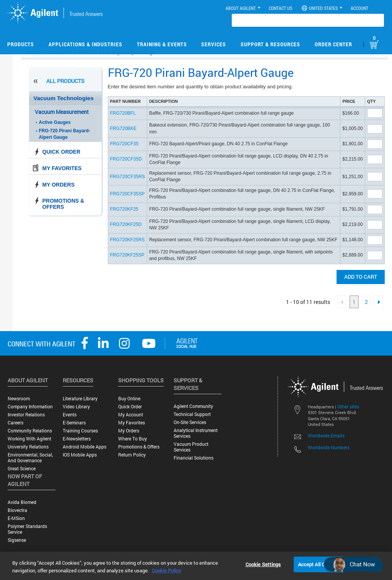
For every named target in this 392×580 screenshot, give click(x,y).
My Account (131, 415)
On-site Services (190, 422)
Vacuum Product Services (191, 447)
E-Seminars (74, 423)
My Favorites (62, 168)
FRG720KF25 (124, 209)
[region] (196, 566)
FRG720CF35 (124, 144)
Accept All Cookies (319, 564)
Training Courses (80, 431)
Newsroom (19, 399)
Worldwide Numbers (329, 447)
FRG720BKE (123, 128)
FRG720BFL (123, 113)
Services (214, 44)
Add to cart (361, 277)
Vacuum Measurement (62, 112)
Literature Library (80, 399)
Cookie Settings (263, 564)
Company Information (30, 407)
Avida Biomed (22, 502)
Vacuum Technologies (64, 98)
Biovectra (17, 510)
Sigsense (17, 540)
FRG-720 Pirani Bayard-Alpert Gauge (65, 134)
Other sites (348, 406)
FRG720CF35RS (128, 177)
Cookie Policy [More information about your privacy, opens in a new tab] (167, 570)
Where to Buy (133, 439)
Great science (22, 469)
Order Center (333, 44)
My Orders (59, 185)
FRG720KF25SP (127, 255)
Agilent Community (193, 406)
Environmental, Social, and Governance (30, 458)
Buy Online (129, 399)
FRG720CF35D (126, 159)
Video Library (76, 407)
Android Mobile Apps (85, 447)
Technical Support (192, 414)
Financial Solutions (194, 458)
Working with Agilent (29, 439)
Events (70, 415)
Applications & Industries (85, 44)
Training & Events (162, 44)
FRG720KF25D (126, 224)
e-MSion (16, 518)
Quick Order (62, 152)
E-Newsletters (77, 439)
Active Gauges (55, 122)
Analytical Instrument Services (196, 433)
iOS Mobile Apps (80, 455)
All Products (65, 81)
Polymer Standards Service (27, 529)
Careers (15, 423)
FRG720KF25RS (128, 240)
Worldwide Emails (326, 435)
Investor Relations (26, 415)
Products (21, 44)
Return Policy (132, 455)
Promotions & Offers (63, 204)
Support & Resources (270, 44)
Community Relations (30, 431)
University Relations (28, 447)
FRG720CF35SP (128, 194)
